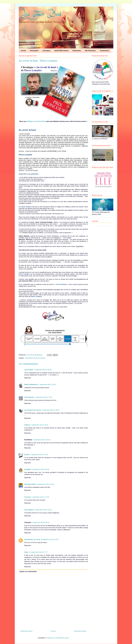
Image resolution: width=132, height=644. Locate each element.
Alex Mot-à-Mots (30, 484)
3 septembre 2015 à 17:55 (40, 497)
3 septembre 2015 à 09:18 (40, 469)
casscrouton (29, 370)
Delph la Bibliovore (31, 384)
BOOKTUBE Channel (61, 51)
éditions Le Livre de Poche (36, 121)
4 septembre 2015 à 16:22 (43, 510)
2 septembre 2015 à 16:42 (47, 384)
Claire (26, 552)
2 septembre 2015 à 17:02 (43, 397)
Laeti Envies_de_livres (32, 539)
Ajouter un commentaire (28, 571)
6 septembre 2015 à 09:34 (40, 522)
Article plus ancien (80, 631)
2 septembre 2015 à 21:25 (39, 455)
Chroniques (46, 51)
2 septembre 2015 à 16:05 (43, 370)
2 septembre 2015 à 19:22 (39, 425)
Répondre (28, 378)
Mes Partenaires (90, 51)
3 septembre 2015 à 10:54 (45, 484)
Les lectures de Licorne (33, 410)
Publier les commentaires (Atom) (58, 638)
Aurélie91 (28, 469)
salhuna (27, 425)
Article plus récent (26, 631)
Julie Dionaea (29, 397)
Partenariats (29, 358)
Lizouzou (27, 497)
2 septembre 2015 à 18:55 (50, 410)
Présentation (34, 51)
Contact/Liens (104, 51)
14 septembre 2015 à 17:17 (38, 552)
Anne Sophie (29, 510)
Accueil (23, 51)
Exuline (27, 455)
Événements (77, 51)
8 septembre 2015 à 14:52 (50, 539)
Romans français (40, 358)
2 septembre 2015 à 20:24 (41, 440)
